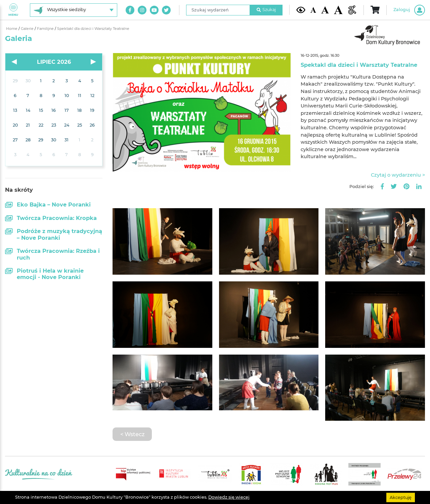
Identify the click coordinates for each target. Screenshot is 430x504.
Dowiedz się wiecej (229, 497)
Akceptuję (401, 497)
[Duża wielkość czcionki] (338, 10)
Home (12, 29)
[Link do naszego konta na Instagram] (142, 10)
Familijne (46, 29)
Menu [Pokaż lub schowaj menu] (13, 10)
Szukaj (266, 10)
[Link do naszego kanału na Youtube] (154, 10)
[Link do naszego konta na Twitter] (166, 10)
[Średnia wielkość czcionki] (325, 10)
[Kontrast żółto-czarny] (301, 10)
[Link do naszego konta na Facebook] (130, 10)
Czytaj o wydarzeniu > (398, 175)
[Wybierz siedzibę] (74, 10)
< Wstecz (132, 434)
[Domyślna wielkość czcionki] (313, 10)
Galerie (28, 29)
